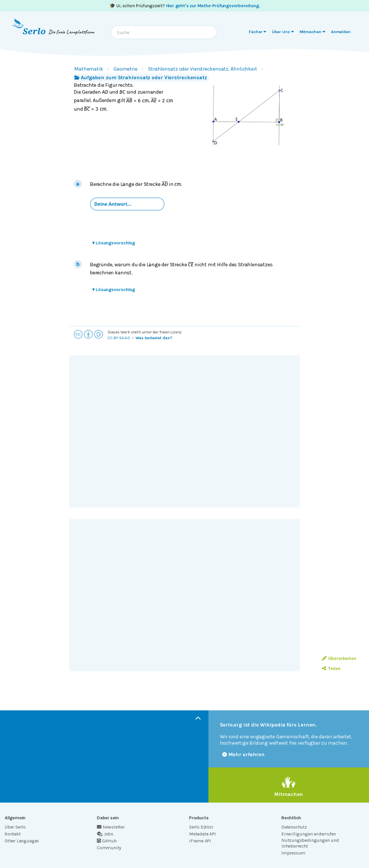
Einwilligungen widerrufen (309, 834)
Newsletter (111, 827)
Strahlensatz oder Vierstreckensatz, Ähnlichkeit (203, 69)
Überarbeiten (339, 658)
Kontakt (13, 834)
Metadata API (203, 834)
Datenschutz (294, 827)
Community (109, 848)
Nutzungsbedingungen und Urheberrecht (310, 843)
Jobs (105, 834)
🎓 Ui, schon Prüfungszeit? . (185, 6)
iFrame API (200, 841)
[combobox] (164, 32)
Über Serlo (15, 827)
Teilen (331, 668)
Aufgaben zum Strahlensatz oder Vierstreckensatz (141, 78)
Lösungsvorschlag (114, 243)
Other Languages (22, 841)
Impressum (293, 853)
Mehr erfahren (244, 754)
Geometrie (126, 69)
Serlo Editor (201, 827)
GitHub (107, 841)
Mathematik (89, 69)
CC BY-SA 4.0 (119, 338)
